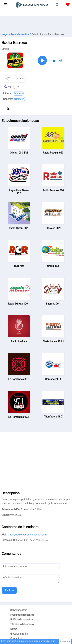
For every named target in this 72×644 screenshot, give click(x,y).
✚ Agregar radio (19, 634)
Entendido (65, 642)
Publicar (9, 590)
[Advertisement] (36, 24)
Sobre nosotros (19, 610)
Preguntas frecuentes (22, 615)
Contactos (16, 638)
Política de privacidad (22, 620)
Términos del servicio (22, 624)
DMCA (14, 629)
